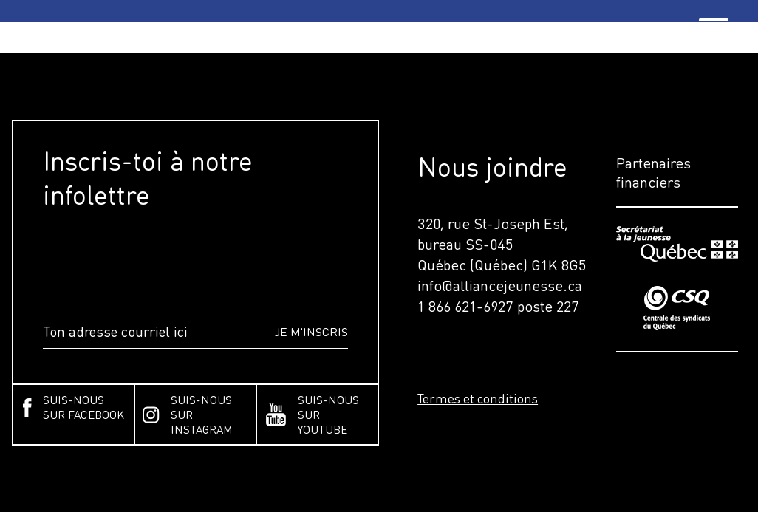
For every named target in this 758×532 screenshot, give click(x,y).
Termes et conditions (478, 398)
